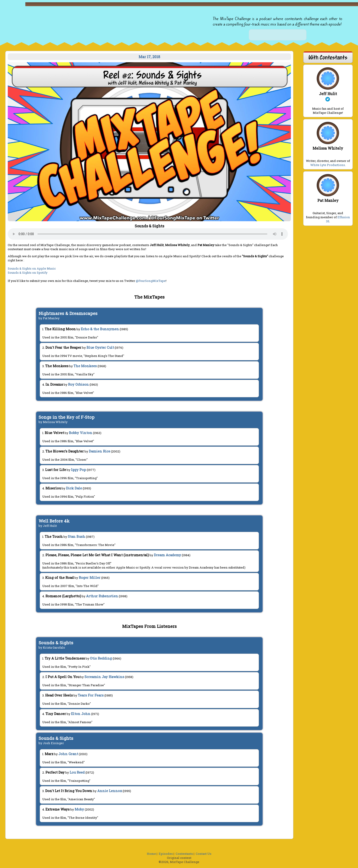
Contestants (184, 854)
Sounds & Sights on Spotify (28, 273)
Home (151, 854)
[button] (228, 7)
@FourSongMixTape (151, 281)
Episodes (166, 854)
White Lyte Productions (328, 165)
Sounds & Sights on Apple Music (32, 268)
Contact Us (204, 854)
